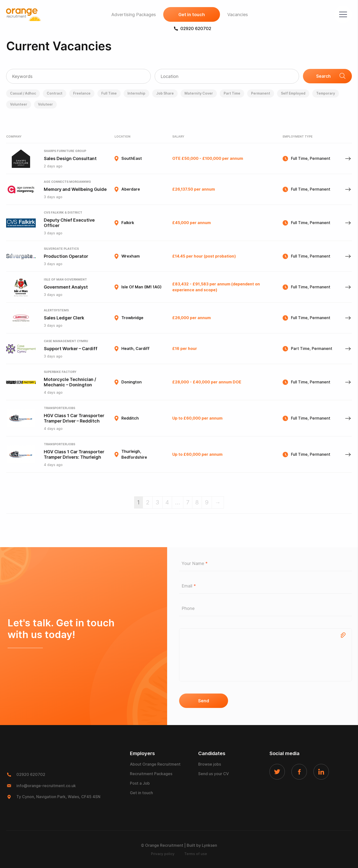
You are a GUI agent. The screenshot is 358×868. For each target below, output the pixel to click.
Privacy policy (163, 854)
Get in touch (191, 15)
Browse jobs (210, 765)
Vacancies (237, 15)
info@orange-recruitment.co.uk (46, 786)
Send (204, 701)
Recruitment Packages (151, 774)
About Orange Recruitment (155, 765)
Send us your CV (214, 774)
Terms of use (196, 854)
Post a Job (140, 784)
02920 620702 (192, 29)
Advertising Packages (133, 15)
